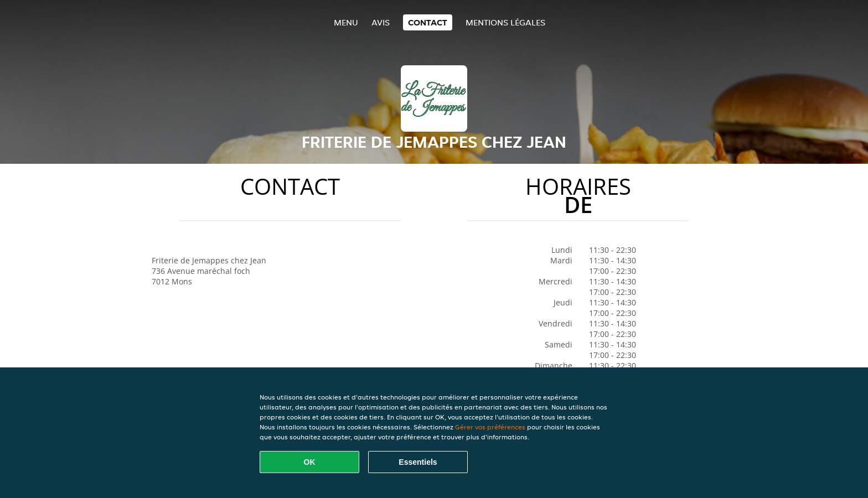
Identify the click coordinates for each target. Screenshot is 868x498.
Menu (346, 22)
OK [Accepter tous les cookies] (310, 462)
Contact (428, 22)
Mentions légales (505, 22)
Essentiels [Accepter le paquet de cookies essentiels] (418, 462)
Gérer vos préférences (490, 427)
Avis (381, 22)
